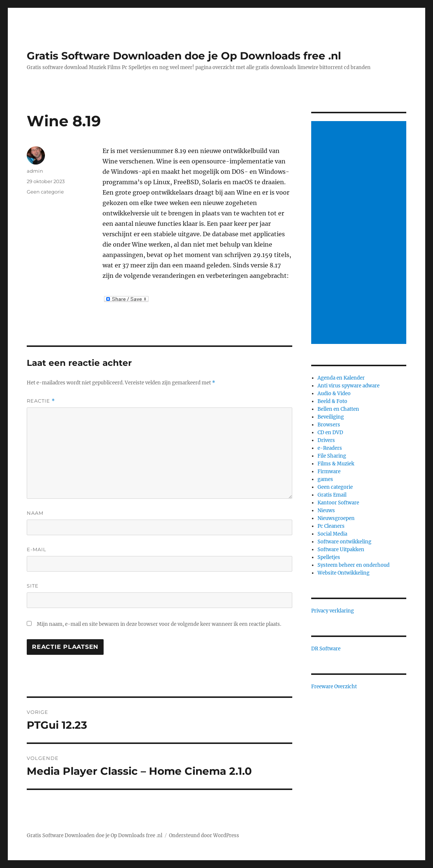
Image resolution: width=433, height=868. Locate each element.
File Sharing (332, 456)
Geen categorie (45, 192)
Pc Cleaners (331, 526)
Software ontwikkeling (344, 542)
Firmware (329, 472)
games (325, 479)
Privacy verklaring (333, 611)
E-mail (37, 549)
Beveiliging (331, 417)
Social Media (332, 534)
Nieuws (326, 511)
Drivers (326, 440)
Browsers (329, 425)
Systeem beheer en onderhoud (354, 565)
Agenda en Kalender (341, 378)
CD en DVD (330, 433)
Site (33, 586)
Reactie (41, 401)
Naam (35, 513)
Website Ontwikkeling (344, 573)
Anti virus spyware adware (349, 386)
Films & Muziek (336, 464)
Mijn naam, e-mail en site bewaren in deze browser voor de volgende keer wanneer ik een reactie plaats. (159, 624)
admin (35, 171)
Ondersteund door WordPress (204, 836)
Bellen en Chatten (338, 409)
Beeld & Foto (332, 401)
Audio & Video (334, 394)
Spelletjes (329, 557)
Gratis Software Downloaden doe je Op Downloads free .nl (184, 56)
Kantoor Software (338, 503)
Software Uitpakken (341, 550)
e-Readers (330, 448)
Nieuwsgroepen (336, 518)
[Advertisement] (360, 233)
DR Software (326, 649)
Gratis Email (332, 495)
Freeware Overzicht (334, 687)
